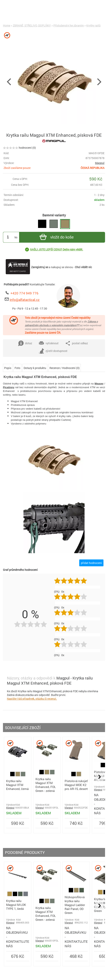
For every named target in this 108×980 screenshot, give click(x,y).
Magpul (100, 163)
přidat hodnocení (91, 563)
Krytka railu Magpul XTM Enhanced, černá (17, 785)
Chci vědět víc (83, 267)
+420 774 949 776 (24, 293)
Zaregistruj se (40, 267)
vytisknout (49, 343)
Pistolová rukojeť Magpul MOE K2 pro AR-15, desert (76, 785)
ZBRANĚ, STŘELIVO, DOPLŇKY (32, 25)
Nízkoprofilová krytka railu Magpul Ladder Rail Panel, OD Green (75, 905)
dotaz (25, 343)
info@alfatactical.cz (25, 300)
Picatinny (9, 387)
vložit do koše (56, 237)
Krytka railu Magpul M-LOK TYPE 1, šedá (16, 905)
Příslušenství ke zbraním (69, 25)
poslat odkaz (76, 343)
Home (7, 25)
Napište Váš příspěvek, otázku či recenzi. (32, 699)
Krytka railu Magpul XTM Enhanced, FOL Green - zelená (46, 785)
